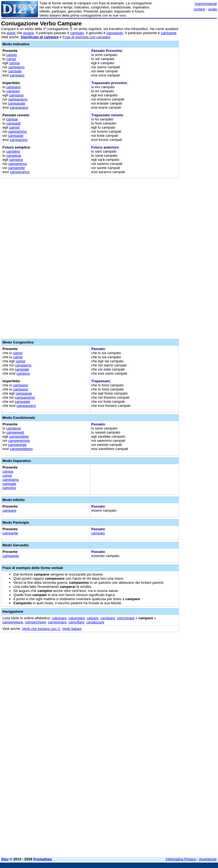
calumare (59, 618)
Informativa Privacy (181, 859)
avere (11, 33)
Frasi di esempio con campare (86, 37)
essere (29, 33)
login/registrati (206, 4)
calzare (93, 618)
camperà (16, 160)
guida (213, 9)
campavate (17, 103)
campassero (26, 406)
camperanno (20, 172)
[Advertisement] (176, 670)
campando (115, 33)
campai (12, 119)
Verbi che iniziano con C (41, 629)
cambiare (108, 618)
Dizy (5, 859)
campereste (17, 445)
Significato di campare (40, 37)
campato (77, 33)
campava (16, 95)
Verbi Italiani (72, 629)
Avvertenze (208, 859)
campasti (13, 123)
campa (14, 63)
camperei (14, 428)
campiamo (16, 67)
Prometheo (43, 859)
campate (15, 71)
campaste (16, 136)
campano (17, 75)
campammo (18, 131)
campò (14, 127)
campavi (13, 91)
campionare (57, 622)
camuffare (76, 622)
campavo (14, 87)
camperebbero (21, 449)
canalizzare (95, 622)
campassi (20, 385)
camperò (13, 151)
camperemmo (19, 441)
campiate (22, 369)
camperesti (15, 432)
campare (9, 510)
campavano (19, 107)
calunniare (77, 618)
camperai (14, 155)
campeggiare (13, 622)
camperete (16, 168)
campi (11, 59)
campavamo (18, 99)
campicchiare (35, 622)
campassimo (25, 397)
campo (12, 55)
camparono (19, 140)
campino (23, 373)
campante (169, 33)
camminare (126, 618)
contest (199, 9)
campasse (24, 393)
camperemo (18, 164)
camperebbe (19, 436)
